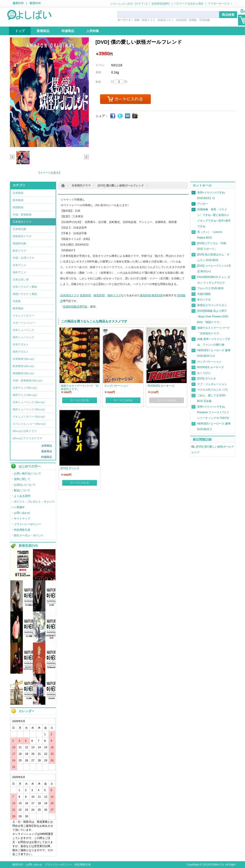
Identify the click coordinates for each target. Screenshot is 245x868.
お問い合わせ (34, 865)
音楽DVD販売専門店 (75, 307)
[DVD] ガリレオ (207, 379)
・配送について (21, 490)
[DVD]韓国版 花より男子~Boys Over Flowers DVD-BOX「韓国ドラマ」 (213, 317)
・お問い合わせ (21, 513)
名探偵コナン (166, 20)
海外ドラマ (114, 295)
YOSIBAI (214, 865)
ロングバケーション (209, 362)
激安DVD (18, 3)
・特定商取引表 (21, 530)
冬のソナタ (204, 300)
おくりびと (204, 373)
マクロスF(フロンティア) (212, 390)
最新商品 (47, 451)
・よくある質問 (21, 496)
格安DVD (35, 3)
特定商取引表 (83, 865)
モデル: (100, 65)
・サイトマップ (21, 519)
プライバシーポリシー (58, 865)
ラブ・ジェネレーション (212, 384)
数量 (98, 82)
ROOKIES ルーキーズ (211, 367)
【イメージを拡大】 (49, 173)
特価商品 (47, 457)
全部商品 (47, 446)
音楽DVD (85, 295)
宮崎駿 (193, 20)
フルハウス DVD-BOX (211, 288)
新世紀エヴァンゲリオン (212, 305)
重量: (99, 72)
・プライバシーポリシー (26, 524)
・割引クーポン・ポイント (27, 535)
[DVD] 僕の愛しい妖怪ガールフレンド (121, 186)
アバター (203, 204)
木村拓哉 (181, 20)
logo (30, 15)
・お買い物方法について (26, 473)
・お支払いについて (23, 485)
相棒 (137, 20)
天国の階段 (204, 294)
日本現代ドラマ (81, 186)
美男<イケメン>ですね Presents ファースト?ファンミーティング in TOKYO (213, 412)
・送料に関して (21, 479)
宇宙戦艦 (204, 20)
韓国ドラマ (149, 20)
